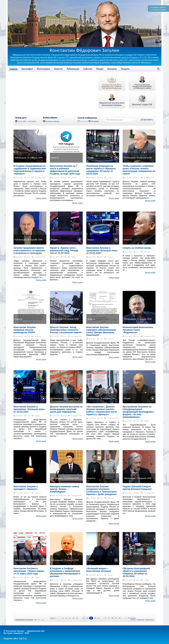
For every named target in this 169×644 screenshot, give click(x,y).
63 (84, 618)
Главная (13, 69)
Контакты (112, 69)
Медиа (100, 69)
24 (36, 620)
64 (87, 618)
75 (109, 618)
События (88, 69)
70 (105, 618)
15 (70, 618)
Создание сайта (11, 638)
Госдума (125, 69)
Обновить (147, 120)
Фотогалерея (43, 69)
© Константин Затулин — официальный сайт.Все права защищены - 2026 (24, 632)
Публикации (73, 69)
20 (73, 618)
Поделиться (150, 620)
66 (95, 618)
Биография (27, 69)
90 (119, 618)
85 (116, 618)
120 (43, 620)
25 (77, 618)
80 (112, 618)
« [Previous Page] (57, 618)
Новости (58, 69)
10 (66, 618)
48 (39, 620)
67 (99, 618)
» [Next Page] (126, 618)
